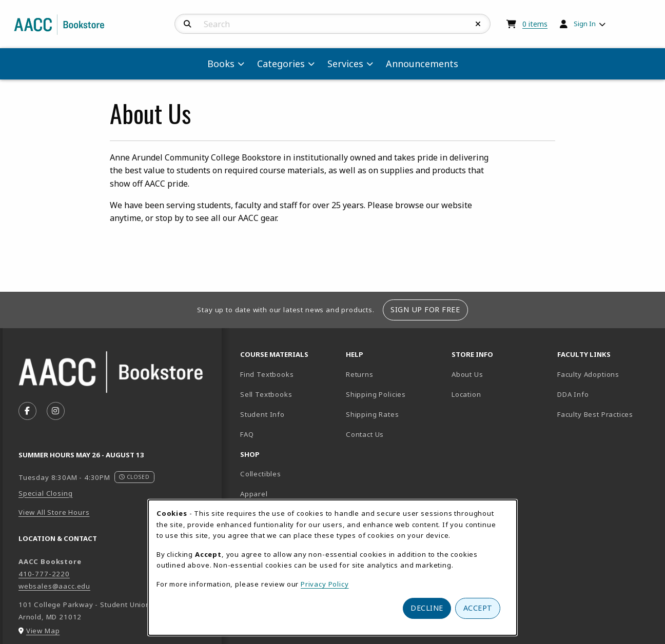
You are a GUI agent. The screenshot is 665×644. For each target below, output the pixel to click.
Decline (427, 608)
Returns (360, 374)
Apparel (254, 494)
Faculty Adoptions (588, 374)
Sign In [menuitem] (585, 24)
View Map (43, 631)
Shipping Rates (373, 414)
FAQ (247, 434)
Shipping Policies (376, 394)
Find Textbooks (267, 374)
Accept (478, 608)
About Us (467, 374)
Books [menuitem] (221, 64)
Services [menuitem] (345, 64)
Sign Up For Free (425, 309)
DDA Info (573, 394)
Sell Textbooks (266, 394)
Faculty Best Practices (595, 414)
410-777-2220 (44, 574)
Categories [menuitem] (281, 64)
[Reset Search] (478, 24)
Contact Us (365, 434)
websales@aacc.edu (54, 586)
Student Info (262, 414)
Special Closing (45, 493)
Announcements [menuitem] (422, 64)
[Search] (188, 24)
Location (500, 394)
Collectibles (261, 474)
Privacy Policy (325, 584)
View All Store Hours (54, 512)
